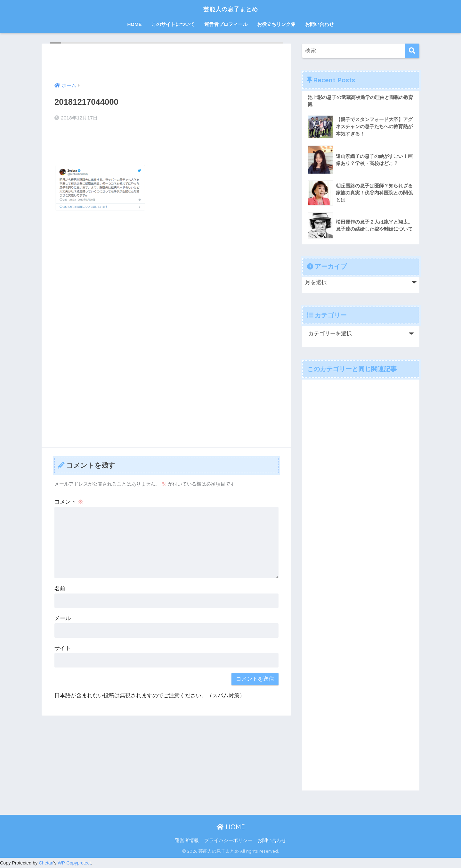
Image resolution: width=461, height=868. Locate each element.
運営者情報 (187, 841)
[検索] (412, 51)
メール (63, 618)
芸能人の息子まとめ (230, 8)
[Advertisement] (166, 265)
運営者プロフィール (226, 24)
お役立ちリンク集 (276, 24)
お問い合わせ (319, 24)
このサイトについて (173, 24)
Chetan (46, 863)
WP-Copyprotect (75, 863)
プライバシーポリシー (228, 841)
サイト (63, 648)
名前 (60, 589)
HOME (135, 24)
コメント (69, 502)
